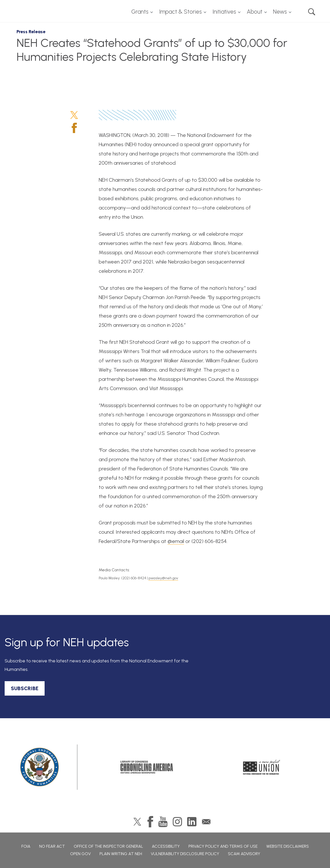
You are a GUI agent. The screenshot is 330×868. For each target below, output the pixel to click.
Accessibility (166, 846)
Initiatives (224, 12)
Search (312, 12)
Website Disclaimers (288, 846)
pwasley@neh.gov (163, 578)
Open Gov (80, 854)
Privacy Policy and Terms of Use (223, 846)
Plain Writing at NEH (121, 854)
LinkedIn (192, 822)
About (255, 12)
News (280, 12)
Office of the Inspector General (108, 846)
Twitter (74, 115)
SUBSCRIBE (25, 688)
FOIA (26, 846)
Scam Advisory (244, 854)
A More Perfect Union (262, 767)
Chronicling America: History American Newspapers (147, 767)
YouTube (163, 822)
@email (176, 541)
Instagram (177, 822)
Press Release (31, 32)
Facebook (74, 128)
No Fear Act (52, 846)
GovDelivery (206, 822)
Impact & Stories (180, 12)
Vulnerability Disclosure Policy (185, 854)
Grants (140, 12)
